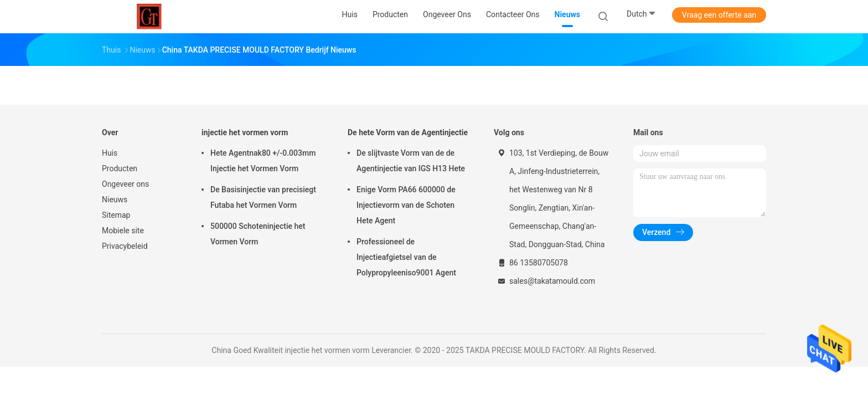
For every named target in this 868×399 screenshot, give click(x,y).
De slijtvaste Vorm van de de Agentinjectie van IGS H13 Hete (411, 161)
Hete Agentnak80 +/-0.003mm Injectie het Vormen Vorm (263, 161)
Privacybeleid (125, 246)
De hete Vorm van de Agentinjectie (408, 132)
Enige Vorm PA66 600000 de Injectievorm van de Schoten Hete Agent (406, 205)
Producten (120, 168)
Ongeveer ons (125, 184)
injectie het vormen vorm (245, 132)
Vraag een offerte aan (719, 15)
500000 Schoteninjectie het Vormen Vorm (258, 234)
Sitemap (116, 215)
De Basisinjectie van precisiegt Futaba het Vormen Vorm (263, 197)
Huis (110, 153)
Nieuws (115, 199)
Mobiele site (123, 231)
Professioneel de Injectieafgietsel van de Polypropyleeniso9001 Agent (406, 257)
